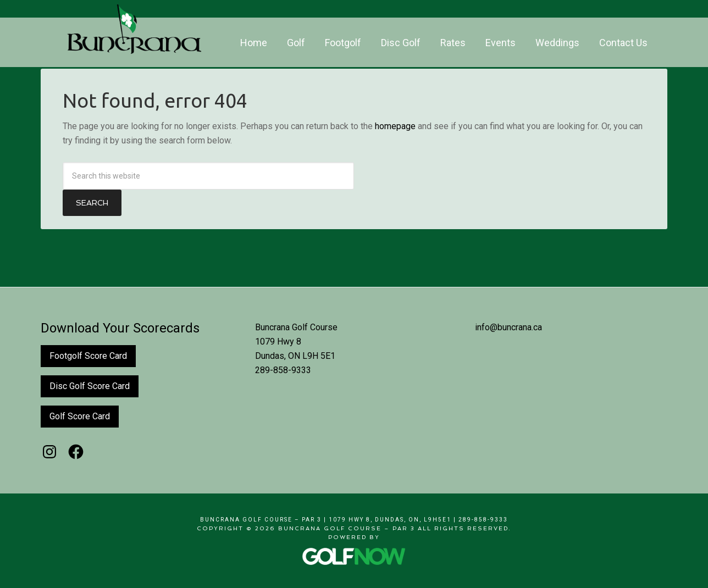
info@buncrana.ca (508, 327)
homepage (395, 126)
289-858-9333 (283, 370)
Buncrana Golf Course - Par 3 (134, 29)
